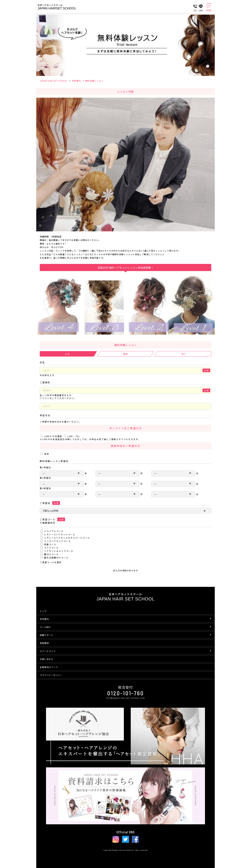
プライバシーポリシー (51, 675)
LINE (201, 7)
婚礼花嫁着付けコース (56, 558)
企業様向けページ (49, 667)
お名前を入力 (47, 375)
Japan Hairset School (57, 8)
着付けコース (51, 554)
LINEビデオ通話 (52, 436)
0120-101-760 (126, 693)
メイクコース (51, 548)
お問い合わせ (47, 659)
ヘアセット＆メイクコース (59, 551)
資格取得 (44, 643)
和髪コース (50, 544)
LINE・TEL (72, 436)
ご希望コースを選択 (51, 562)
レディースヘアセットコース (60, 534)
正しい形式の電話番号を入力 (56, 395)
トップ (43, 611)
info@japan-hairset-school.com (125, 698)
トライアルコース (54, 531)
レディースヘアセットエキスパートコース (67, 538)
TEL (195, 7)
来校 (45, 454)
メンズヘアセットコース (57, 541)
